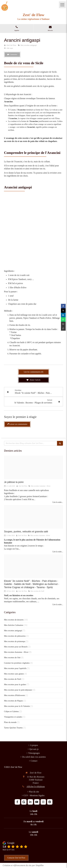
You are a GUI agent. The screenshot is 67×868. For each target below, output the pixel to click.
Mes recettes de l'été (12, 658)
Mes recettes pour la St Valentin (17, 706)
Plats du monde (10, 722)
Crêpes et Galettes (11, 711)
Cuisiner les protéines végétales (17, 663)
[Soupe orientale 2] (33, 517)
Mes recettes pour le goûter (15, 684)
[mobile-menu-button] (62, 5)
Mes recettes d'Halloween (14, 695)
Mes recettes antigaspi (13, 631)
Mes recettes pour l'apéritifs (15, 668)
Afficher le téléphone (36, 787)
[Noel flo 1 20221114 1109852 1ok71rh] (33, 566)
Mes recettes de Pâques (13, 701)
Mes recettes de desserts (14, 620)
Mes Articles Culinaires (14, 625)
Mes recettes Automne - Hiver (16, 652)
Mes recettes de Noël (13, 679)
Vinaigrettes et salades (13, 717)
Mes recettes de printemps (15, 641)
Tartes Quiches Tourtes (13, 728)
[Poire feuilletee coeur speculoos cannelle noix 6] (33, 467)
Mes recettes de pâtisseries (15, 636)
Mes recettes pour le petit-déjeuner (18, 690)
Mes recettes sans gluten (14, 674)
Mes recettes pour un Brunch (16, 647)
